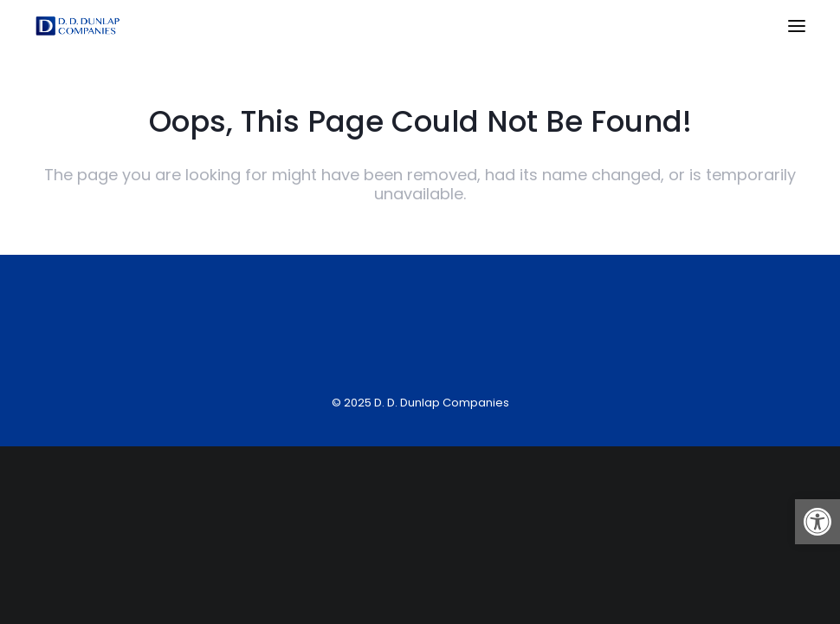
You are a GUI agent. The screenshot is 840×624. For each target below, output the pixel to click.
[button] (817, 522)
